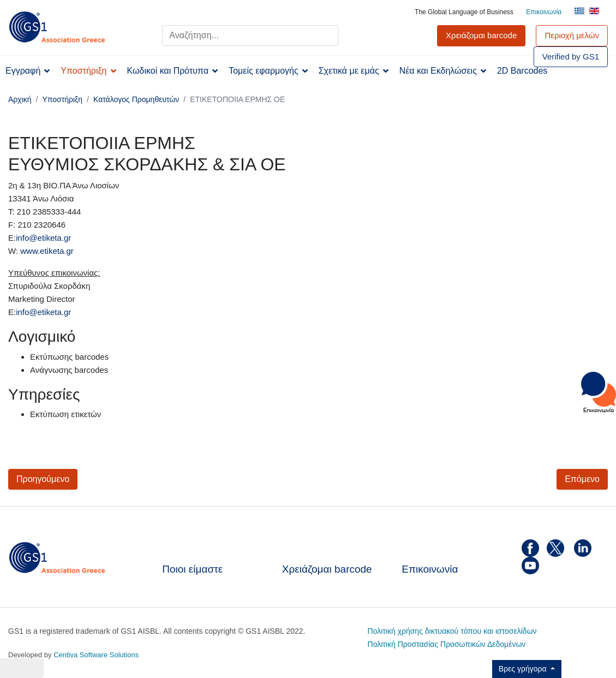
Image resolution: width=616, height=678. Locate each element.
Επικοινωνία (544, 12)
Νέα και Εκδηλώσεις (438, 71)
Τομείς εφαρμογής (264, 71)
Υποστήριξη (83, 71)
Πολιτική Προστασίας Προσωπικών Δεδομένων (447, 644)
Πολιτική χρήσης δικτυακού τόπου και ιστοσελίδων (452, 631)
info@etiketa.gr (43, 238)
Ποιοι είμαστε (192, 569)
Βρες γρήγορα (524, 669)
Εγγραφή (23, 71)
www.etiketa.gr (47, 251)
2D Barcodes (522, 71)
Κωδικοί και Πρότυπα (168, 71)
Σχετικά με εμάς (349, 71)
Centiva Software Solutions (96, 655)
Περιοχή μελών (572, 35)
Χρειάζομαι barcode (327, 569)
